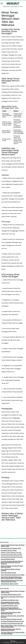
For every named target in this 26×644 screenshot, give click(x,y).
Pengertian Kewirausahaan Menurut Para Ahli (12, 597)
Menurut (13, 641)
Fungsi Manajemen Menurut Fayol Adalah (13, 575)
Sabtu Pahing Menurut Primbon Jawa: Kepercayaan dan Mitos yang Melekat (11, 577)
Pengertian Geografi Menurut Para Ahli (12, 623)
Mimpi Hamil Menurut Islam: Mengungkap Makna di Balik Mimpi (13, 626)
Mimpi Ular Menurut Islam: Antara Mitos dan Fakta (12, 616)
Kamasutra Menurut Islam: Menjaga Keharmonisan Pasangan (11, 630)
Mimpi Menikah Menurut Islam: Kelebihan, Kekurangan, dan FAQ (10, 603)
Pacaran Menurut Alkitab (8, 559)
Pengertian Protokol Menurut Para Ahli (12, 557)
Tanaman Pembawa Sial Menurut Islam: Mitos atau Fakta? (12, 566)
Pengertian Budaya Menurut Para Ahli (11, 619)
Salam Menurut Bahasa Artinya (10, 584)
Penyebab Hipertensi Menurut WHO (11, 548)
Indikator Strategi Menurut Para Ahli (11, 553)
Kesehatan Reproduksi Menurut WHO (11, 555)
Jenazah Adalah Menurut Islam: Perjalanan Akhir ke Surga (13, 545)
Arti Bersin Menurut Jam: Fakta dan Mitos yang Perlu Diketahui (13, 633)
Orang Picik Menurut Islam (8, 573)
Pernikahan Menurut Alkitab (9, 550)
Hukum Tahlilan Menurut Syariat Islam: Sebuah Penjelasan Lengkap (12, 581)
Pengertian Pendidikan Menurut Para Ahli (12, 621)
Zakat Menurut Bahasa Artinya (9, 606)
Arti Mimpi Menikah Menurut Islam (11, 594)
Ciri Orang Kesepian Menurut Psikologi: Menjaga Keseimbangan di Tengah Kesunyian (12, 562)
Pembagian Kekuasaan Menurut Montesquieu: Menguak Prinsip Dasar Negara (11, 609)
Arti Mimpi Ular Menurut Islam (10, 600)
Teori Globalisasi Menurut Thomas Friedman (11, 570)
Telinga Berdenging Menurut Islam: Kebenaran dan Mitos (11, 613)
